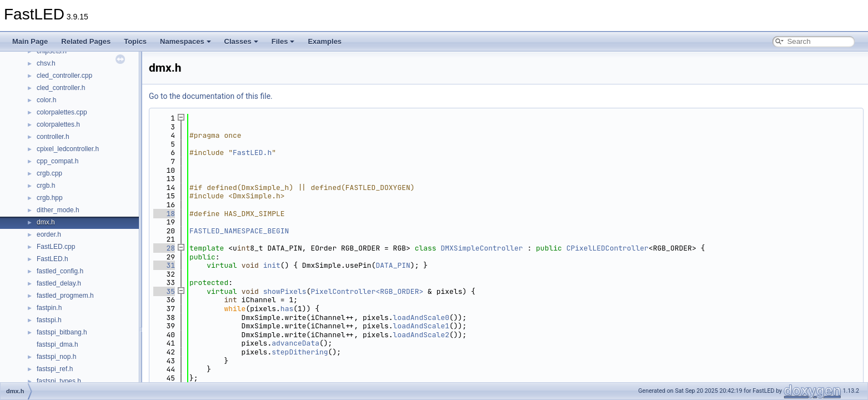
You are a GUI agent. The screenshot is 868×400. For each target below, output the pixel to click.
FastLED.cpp (56, 247)
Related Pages (86, 41)
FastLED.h (52, 259)
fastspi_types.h (59, 381)
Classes (241, 41)
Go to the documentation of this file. (211, 96)
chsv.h (46, 63)
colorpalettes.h (58, 124)
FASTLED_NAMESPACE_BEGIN (239, 231)
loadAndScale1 (421, 326)
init (272, 265)
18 (164, 214)
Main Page (30, 41)
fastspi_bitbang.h (62, 332)
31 (164, 265)
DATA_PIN (393, 265)
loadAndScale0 (421, 317)
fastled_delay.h (59, 283)
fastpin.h (49, 308)
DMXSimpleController (481, 248)
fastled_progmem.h (65, 296)
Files (283, 41)
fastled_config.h (60, 271)
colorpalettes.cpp (62, 112)
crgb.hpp (50, 198)
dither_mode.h (58, 210)
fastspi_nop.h (56, 357)
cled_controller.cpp (64, 76)
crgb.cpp (49, 173)
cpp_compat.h (57, 161)
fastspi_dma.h (57, 344)
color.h (46, 100)
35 (164, 291)
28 (164, 248)
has (287, 309)
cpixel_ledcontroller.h (68, 149)
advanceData (295, 343)
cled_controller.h (61, 88)
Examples (325, 41)
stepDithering (300, 352)
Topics (135, 41)
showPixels (285, 291)
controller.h (53, 137)
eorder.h (49, 234)
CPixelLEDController (608, 248)
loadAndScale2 (421, 335)
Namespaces (185, 41)
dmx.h (46, 222)
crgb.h (46, 186)
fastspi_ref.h (55, 369)
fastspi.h (49, 320)
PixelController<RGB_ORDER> (367, 291)
